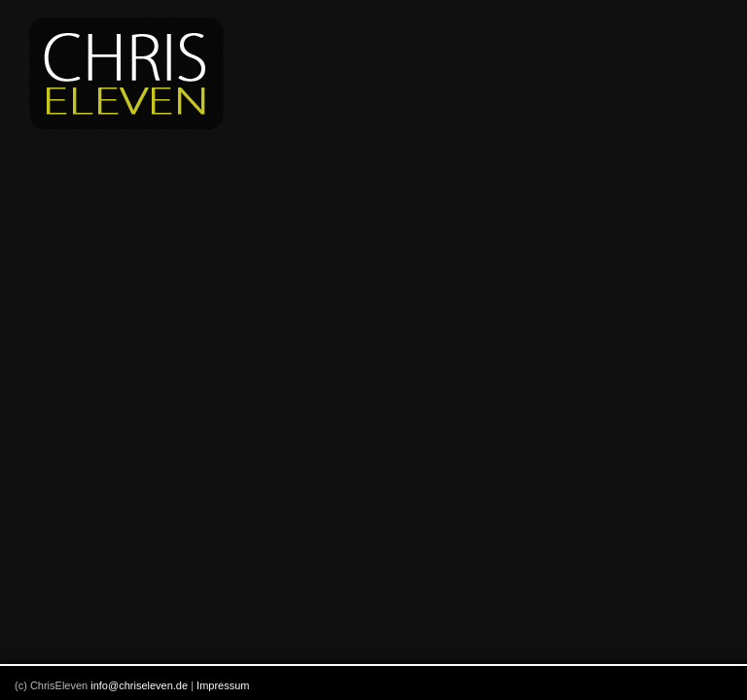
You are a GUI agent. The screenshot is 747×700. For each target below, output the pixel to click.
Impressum (223, 685)
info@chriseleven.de (139, 685)
